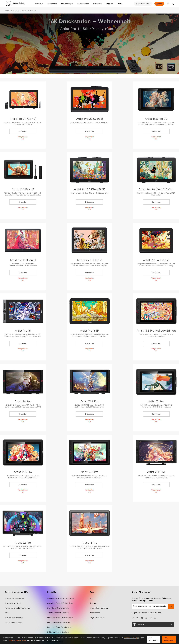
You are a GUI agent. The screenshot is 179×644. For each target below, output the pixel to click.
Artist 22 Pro (23, 543)
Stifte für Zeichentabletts (58, 618)
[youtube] (155, 604)
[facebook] (137, 604)
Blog (91, 585)
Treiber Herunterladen (15, 585)
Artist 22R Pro (89, 401)
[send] (171, 593)
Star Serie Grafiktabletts (58, 594)
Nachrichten (95, 599)
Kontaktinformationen (99, 594)
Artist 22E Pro (156, 472)
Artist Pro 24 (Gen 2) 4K (90, 189)
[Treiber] (120, 4)
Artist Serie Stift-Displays (58, 599)
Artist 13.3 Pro (23, 472)
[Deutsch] (153, 611)
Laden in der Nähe (13, 590)
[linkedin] (151, 604)
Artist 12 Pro (156, 401)
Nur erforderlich (153, 639)
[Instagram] (133, 604)
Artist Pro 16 (23, 331)
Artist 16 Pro (89, 543)
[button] (168, 4)
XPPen (8, 10)
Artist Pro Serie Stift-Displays (60, 590)
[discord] (142, 604)
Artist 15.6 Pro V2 (156, 119)
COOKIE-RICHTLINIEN (14, 609)
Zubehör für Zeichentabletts (60, 623)
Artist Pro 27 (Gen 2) (23, 119)
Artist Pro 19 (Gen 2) (23, 260)
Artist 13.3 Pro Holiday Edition (156, 331)
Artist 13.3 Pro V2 (23, 189)
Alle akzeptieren (169, 639)
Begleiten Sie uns (97, 604)
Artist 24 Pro (23, 401)
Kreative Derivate (55, 628)
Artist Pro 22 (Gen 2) (90, 119)
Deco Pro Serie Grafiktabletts (60, 604)
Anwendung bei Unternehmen (18, 594)
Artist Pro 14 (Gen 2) (156, 260)
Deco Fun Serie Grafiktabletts (60, 614)
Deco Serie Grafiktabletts (59, 609)
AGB (7, 599)
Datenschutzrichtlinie (14, 604)
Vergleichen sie (144, 4)
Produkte (39, 4)
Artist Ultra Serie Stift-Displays (61, 585)
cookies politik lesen (18, 640)
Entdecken (23, 131)
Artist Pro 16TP (90, 331)
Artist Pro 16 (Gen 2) (89, 260)
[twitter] (146, 604)
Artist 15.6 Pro (89, 472)
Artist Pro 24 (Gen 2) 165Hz (156, 189)
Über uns (93, 590)
